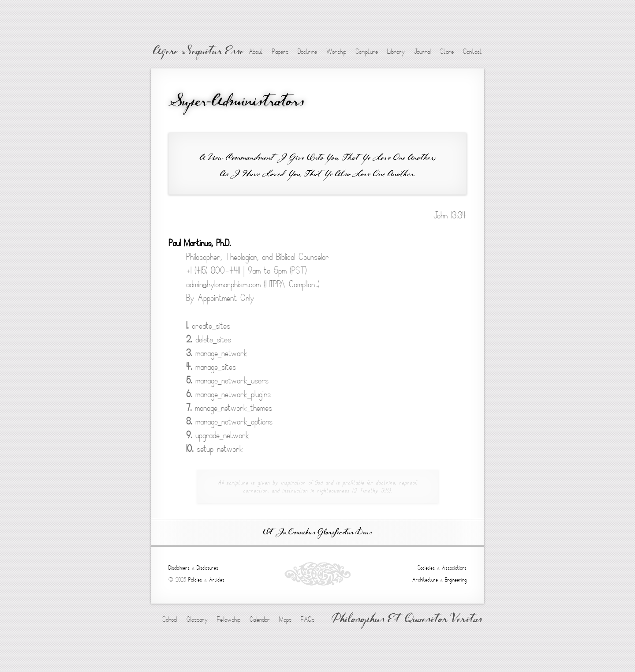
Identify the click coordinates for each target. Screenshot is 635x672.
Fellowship (229, 619)
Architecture (425, 580)
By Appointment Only (220, 298)
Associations (454, 568)
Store (447, 52)
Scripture (367, 52)
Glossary (197, 619)
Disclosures (207, 568)
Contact (473, 52)
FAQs (308, 619)
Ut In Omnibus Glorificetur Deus (317, 533)
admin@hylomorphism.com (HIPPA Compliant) (253, 284)
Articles (217, 580)
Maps (285, 619)
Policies (195, 580)
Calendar (260, 619)
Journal (422, 52)
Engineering (456, 580)
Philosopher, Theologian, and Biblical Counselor (258, 257)
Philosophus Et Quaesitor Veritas (407, 620)
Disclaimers (179, 568)
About (256, 52)
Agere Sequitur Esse (198, 52)
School (170, 619)
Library (396, 52)
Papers (280, 52)
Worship (336, 52)
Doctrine (307, 52)
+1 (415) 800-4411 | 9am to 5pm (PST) (246, 271)
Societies (426, 568)
